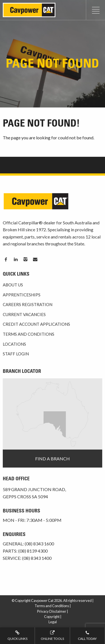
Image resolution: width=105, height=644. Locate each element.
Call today (87, 635)
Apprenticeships (22, 295)
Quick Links (17, 635)
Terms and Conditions (29, 334)
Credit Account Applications (36, 324)
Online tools (52, 635)
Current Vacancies (24, 314)
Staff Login (16, 354)
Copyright (52, 617)
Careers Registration (28, 304)
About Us (13, 285)
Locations (14, 344)
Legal (53, 622)
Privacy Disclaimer (52, 611)
